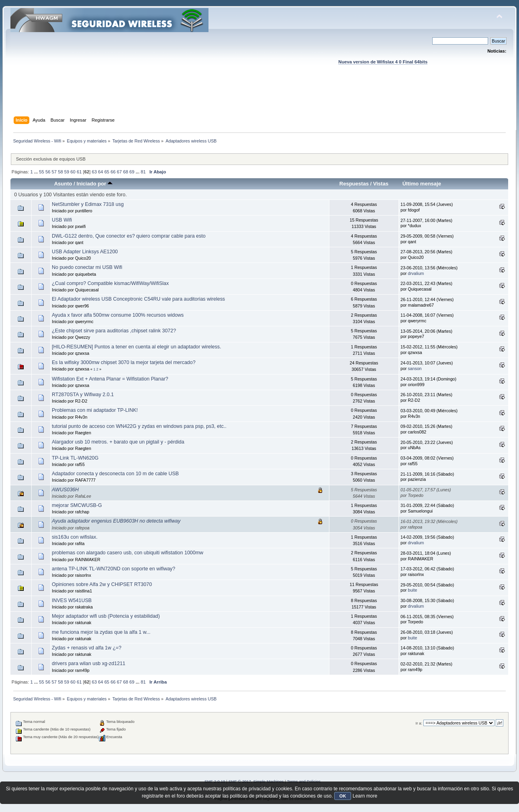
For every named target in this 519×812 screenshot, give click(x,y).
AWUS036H (65, 490)
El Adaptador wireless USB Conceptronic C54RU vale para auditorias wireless (138, 299)
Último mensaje (422, 184)
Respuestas (354, 184)
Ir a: (419, 723)
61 (79, 172)
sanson (415, 368)
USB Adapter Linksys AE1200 (85, 252)
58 (60, 172)
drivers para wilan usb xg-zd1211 (89, 663)
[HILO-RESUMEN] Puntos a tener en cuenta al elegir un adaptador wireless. (136, 347)
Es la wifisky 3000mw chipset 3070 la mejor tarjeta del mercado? (124, 362)
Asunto (63, 184)
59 (67, 172)
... (37, 172)
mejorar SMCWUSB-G (77, 505)
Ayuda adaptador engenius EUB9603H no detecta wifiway (116, 521)
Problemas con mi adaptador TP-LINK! (95, 410)
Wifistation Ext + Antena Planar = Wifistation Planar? (110, 379)
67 (119, 172)
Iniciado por (94, 184)
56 (48, 172)
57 (54, 172)
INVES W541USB (72, 600)
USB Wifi (62, 220)
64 (100, 172)
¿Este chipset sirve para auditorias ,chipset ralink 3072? (114, 331)
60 (73, 172)
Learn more (365, 796)
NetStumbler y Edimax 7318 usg (88, 204)
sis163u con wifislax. (75, 537)
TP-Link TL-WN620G (75, 458)
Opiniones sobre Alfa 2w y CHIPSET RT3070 (102, 584)
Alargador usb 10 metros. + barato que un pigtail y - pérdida (118, 442)
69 (132, 172)
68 (125, 172)
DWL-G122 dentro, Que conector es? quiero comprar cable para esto (129, 236)
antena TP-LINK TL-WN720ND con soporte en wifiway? (113, 569)
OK (343, 796)
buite (412, 590)
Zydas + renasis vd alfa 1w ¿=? (87, 648)
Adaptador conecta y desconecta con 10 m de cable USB (115, 474)
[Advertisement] (259, 98)
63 (94, 172)
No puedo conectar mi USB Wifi (87, 267)
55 (41, 172)
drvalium (416, 273)
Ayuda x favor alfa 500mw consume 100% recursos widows (118, 315)
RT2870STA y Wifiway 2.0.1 (83, 395)
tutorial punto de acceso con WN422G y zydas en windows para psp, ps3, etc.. (139, 426)
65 (107, 172)
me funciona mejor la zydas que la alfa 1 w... (101, 632)
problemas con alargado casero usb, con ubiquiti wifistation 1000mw (128, 553)
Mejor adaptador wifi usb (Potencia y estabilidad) (106, 616)
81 (143, 172)
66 (113, 172)
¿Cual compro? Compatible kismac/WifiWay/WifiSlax (110, 283)
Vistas (381, 184)
